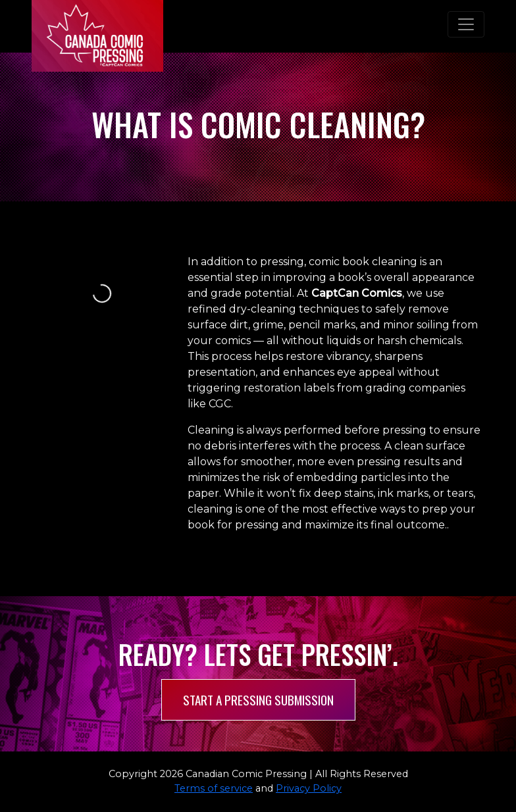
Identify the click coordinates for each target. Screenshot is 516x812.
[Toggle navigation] (466, 24)
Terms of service (214, 788)
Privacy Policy (309, 788)
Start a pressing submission (258, 700)
